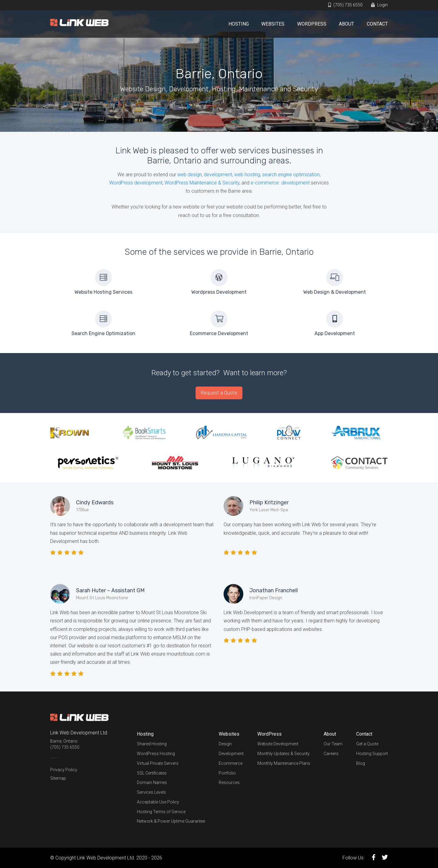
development (218, 175)
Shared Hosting (152, 744)
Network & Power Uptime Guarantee (171, 821)
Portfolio (227, 773)
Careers (331, 754)
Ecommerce (231, 763)
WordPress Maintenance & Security (202, 183)
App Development (335, 333)
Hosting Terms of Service (161, 812)
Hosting (239, 24)
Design (225, 744)
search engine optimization (291, 175)
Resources (229, 782)
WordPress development (136, 183)
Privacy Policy (64, 770)
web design (189, 175)
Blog (361, 763)
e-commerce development (280, 183)
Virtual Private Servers (158, 763)
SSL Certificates (152, 773)
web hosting (247, 175)
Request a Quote (219, 393)
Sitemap (58, 778)
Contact (377, 24)
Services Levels (151, 792)
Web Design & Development (335, 292)
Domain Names (152, 782)
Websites (273, 24)
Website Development (278, 744)
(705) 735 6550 (345, 5)
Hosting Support (372, 754)
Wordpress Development (219, 292)
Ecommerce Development (219, 333)
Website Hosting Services (103, 292)
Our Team (333, 744)
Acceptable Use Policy (158, 802)
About (346, 24)
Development (231, 754)
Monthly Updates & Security (283, 754)
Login (379, 5)
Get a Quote (367, 744)
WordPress (312, 24)
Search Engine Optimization (103, 333)
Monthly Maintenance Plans (284, 763)
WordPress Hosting (156, 754)
